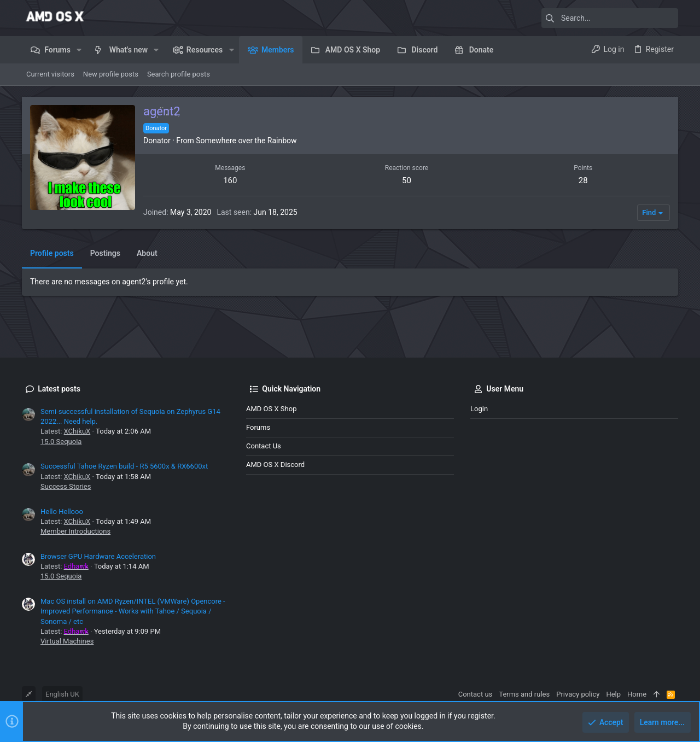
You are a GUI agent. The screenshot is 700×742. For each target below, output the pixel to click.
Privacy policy (578, 694)
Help (613, 694)
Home (637, 694)
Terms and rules (524, 694)
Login (479, 409)
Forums (258, 427)
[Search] (610, 18)
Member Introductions (75, 531)
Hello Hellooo (62, 512)
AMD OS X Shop (271, 409)
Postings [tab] (105, 253)
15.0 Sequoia (61, 442)
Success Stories (66, 486)
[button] (79, 50)
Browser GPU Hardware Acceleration (98, 556)
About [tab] (147, 253)
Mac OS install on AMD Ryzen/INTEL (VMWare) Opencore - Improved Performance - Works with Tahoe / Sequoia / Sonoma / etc (133, 611)
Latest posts (59, 389)
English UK (62, 694)
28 (583, 180)
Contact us (264, 446)
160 (230, 180)
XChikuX (77, 431)
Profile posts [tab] (52, 253)
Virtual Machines (67, 641)
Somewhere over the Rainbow (246, 141)
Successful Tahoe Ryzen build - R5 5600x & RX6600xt (124, 466)
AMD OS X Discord (275, 465)
